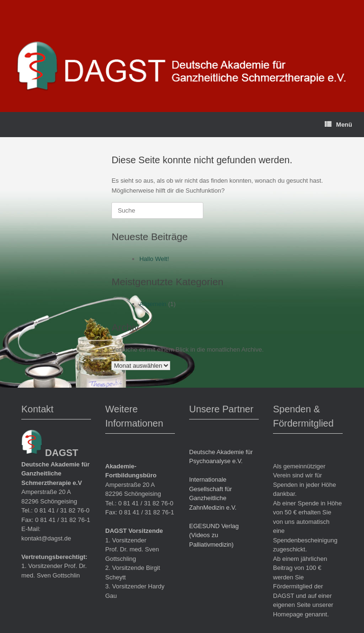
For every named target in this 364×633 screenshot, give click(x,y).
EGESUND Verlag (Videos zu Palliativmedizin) (214, 535)
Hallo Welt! (154, 259)
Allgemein (153, 304)
